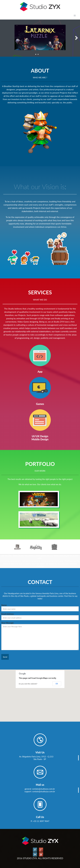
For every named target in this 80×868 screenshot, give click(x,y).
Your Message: (8, 623)
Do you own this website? (28, 684)
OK (57, 684)
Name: (4, 605)
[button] (40, 693)
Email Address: (8, 614)
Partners (40, 740)
